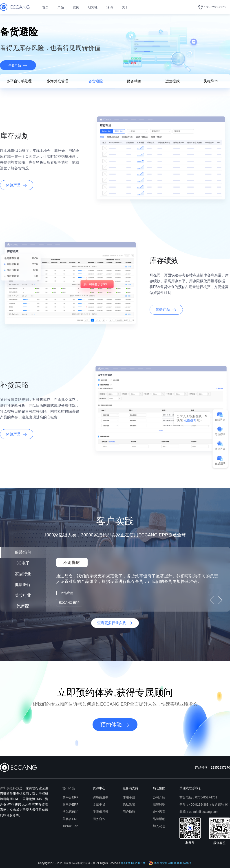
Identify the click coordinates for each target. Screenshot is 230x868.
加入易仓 (159, 826)
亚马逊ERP (70, 805)
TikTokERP (70, 826)
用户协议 (129, 812)
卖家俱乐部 (101, 812)
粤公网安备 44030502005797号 (170, 863)
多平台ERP (70, 797)
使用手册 (129, 797)
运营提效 (172, 81)
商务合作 (99, 819)
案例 (76, 7)
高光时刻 (159, 805)
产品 (61, 7)
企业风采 (159, 812)
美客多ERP (70, 819)
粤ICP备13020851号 (133, 863)
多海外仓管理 (57, 81)
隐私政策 (129, 805)
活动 (110, 7)
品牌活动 (159, 819)
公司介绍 (159, 797)
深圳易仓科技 (10, 788)
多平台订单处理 (19, 81)
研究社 (93, 7)
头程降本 (211, 81)
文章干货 (99, 805)
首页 (45, 7)
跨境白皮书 (101, 797)
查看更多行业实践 (115, 623)
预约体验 (115, 725)
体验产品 (18, 66)
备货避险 (96, 81)
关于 (125, 7)
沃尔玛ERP (70, 812)
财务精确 (134, 81)
